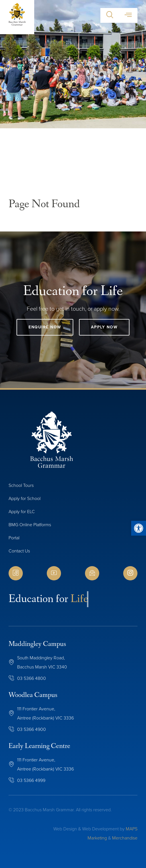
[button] (110, 15)
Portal (14, 538)
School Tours (21, 485)
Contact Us (19, 551)
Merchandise (125, 838)
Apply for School (25, 498)
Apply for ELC (22, 512)
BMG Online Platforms (30, 525)
